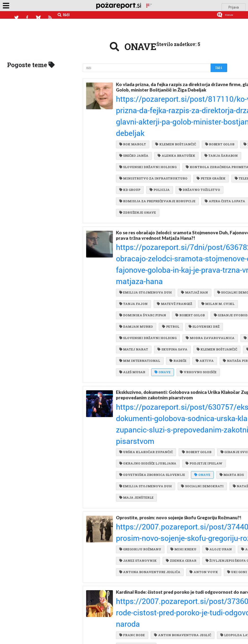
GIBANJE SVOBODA (137, 297)
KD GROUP (130, 182)
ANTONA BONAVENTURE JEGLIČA (150, 569)
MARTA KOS (131, 469)
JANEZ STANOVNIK (138, 550)
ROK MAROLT (133, 115)
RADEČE (177, 355)
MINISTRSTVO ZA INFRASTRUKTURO (153, 163)
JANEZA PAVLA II (182, 630)
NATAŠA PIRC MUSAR (139, 364)
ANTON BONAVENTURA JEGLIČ (181, 621)
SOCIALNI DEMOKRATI (140, 268)
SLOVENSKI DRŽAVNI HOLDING (189, 144)
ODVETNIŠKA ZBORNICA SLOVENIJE (152, 460)
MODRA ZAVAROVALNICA (144, 326)
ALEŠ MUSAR (181, 364)
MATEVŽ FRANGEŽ (137, 278)
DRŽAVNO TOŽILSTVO (197, 182)
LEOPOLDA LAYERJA (138, 630)
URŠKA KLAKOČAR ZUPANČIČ (146, 421)
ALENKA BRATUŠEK (175, 134)
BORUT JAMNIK (191, 326)
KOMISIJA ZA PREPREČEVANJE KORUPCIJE (157, 192)
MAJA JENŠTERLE (136, 489)
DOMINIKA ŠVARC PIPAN (143, 287)
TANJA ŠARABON (136, 144)
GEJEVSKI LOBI (182, 202)
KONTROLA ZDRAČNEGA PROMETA (151, 153)
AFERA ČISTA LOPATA (139, 202)
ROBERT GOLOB (134, 124)
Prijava (234, 5)
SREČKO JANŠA (134, 134)
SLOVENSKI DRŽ (160, 307)
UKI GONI (129, 579)
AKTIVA (202, 355)
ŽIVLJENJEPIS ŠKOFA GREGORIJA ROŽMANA (159, 560)
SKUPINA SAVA (171, 336)
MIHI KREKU (182, 531)
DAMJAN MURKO (180, 297)
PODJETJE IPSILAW (138, 450)
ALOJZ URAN (132, 540)
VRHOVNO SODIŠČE (138, 374)
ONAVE (210, 364)
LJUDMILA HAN (184, 345)
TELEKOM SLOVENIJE (176, 173)
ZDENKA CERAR (180, 550)
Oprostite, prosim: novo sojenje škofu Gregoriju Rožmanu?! (166, 510)
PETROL (128, 307)
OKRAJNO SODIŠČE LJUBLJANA (148, 441)
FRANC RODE (132, 621)
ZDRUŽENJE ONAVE (138, 211)
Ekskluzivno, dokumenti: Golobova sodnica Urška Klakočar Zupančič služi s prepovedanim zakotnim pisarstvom (169, 398)
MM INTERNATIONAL (140, 355)
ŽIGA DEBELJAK (171, 124)
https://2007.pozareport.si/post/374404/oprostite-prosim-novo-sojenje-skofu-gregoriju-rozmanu (169, 521)
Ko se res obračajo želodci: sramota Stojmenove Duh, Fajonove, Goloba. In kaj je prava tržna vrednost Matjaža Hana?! (167, 235)
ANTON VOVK (202, 569)
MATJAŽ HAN (193, 258)
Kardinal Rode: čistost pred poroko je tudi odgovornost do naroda (160, 600)
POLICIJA (158, 182)
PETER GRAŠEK (134, 173)
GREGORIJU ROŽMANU (140, 531)
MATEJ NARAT (134, 336)
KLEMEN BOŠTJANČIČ (174, 115)
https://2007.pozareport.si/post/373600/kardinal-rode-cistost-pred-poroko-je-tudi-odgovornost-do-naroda (168, 611)
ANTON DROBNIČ (170, 540)
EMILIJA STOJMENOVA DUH (146, 258)
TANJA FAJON (184, 268)
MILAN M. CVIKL (179, 278)
